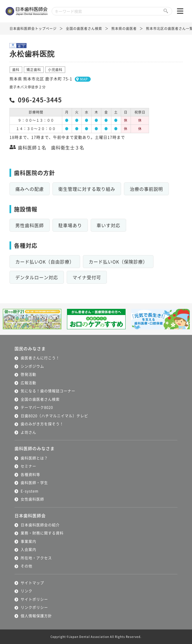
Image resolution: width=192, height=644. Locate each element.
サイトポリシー (34, 599)
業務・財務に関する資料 (42, 533)
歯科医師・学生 (34, 482)
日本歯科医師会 (30, 515)
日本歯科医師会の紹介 (40, 525)
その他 (27, 566)
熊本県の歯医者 (124, 28)
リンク (27, 591)
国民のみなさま (30, 348)
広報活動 (28, 383)
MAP (84, 79)
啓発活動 (28, 374)
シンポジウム (32, 366)
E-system (30, 491)
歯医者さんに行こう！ (40, 358)
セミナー (28, 466)
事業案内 (28, 541)
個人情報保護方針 (36, 616)
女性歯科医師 (32, 499)
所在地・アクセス (36, 558)
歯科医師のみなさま (35, 448)
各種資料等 (30, 474)
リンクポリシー (34, 607)
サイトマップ (32, 583)
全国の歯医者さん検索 (84, 28)
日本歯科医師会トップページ (33, 28)
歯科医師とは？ (34, 458)
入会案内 (28, 549)
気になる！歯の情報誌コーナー (48, 391)
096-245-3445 (40, 99)
